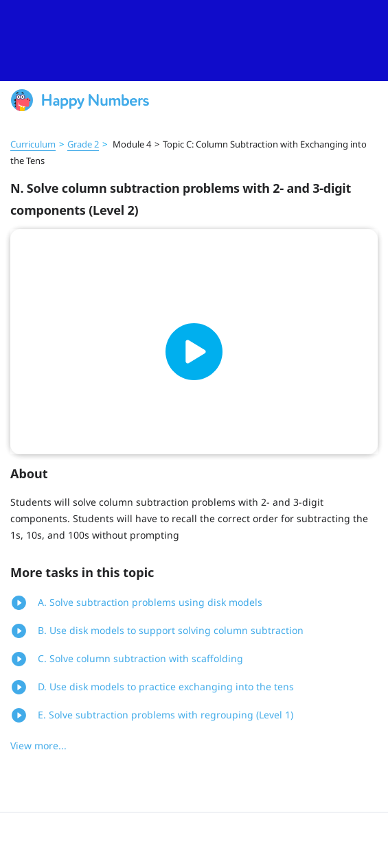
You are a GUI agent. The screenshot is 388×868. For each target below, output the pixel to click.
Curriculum (33, 144)
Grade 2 (83, 144)
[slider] (194, 40)
